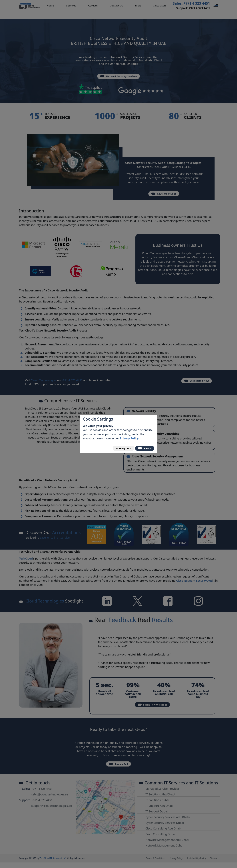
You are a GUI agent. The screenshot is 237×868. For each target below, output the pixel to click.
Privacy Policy (129, 437)
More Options (119, 448)
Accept (143, 448)
